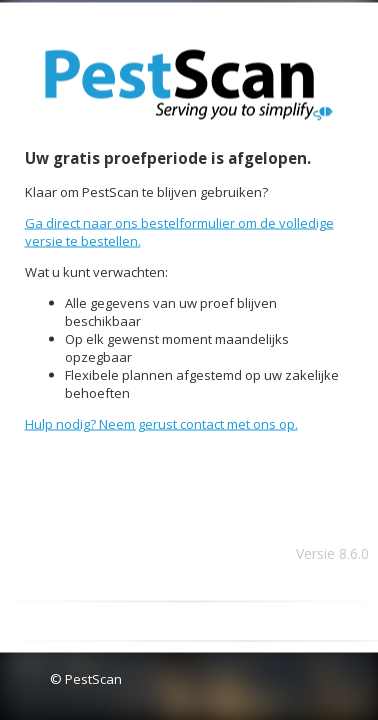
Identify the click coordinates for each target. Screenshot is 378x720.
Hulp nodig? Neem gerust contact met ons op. (161, 424)
